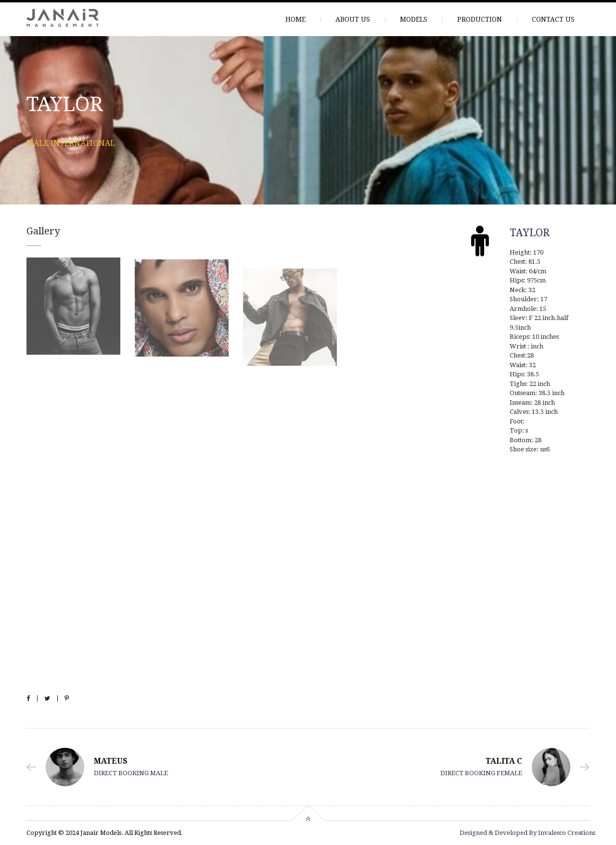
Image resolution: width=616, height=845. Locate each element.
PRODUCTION (480, 19)
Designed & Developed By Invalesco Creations (527, 833)
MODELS (414, 19)
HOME (295, 19)
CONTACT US (553, 19)
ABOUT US (353, 19)
